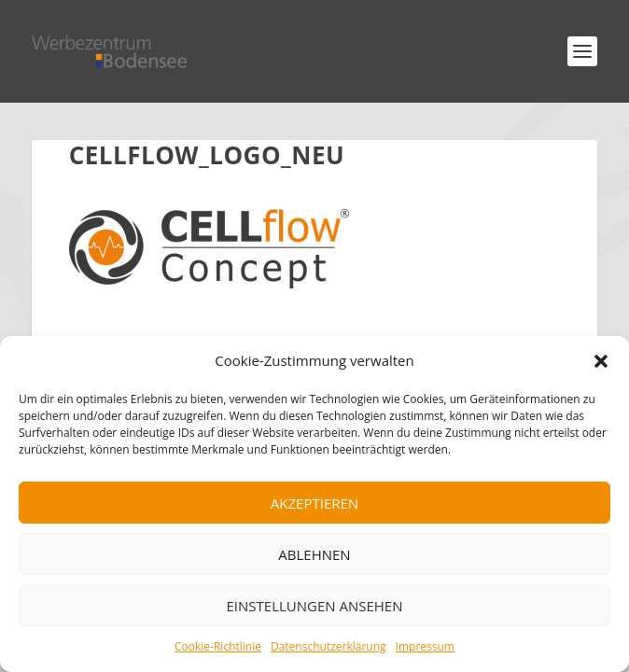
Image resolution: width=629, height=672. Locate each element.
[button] (601, 361)
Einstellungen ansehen (315, 606)
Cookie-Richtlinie (218, 646)
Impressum (425, 646)
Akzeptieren (314, 503)
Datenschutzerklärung (328, 646)
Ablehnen (314, 554)
